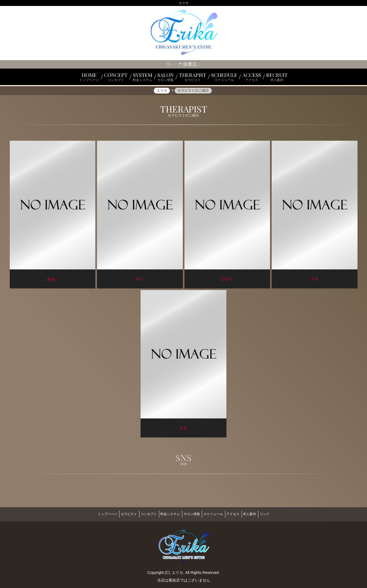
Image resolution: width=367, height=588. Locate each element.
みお (184, 432)
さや (314, 283)
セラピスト (117, 513)
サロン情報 (192, 513)
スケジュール (217, 513)
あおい (53, 283)
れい (140, 283)
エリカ (177, 570)
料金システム (166, 513)
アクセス (241, 513)
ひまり (227, 283)
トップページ (92, 513)
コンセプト (141, 513)
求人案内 (261, 513)
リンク (280, 513)
